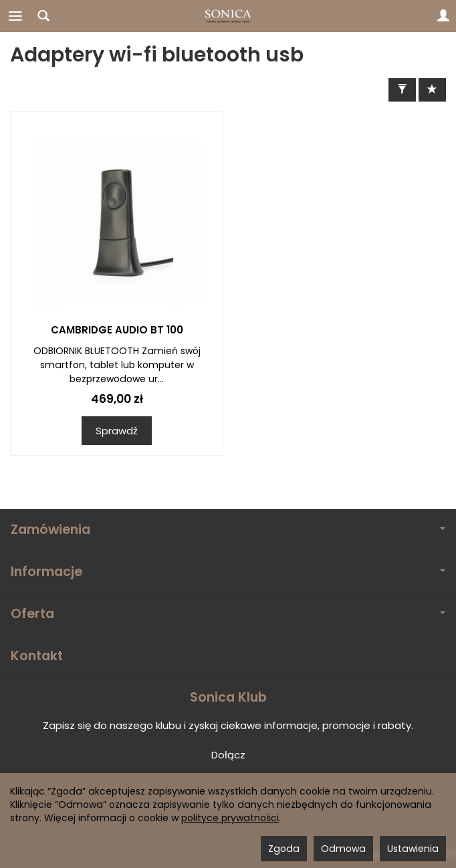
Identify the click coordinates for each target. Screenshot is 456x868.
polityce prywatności (230, 818)
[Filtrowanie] (402, 90)
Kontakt (37, 656)
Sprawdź (117, 431)
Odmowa (343, 849)
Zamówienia (228, 530)
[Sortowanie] (432, 90)
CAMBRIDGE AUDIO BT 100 (117, 330)
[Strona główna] (228, 16)
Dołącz (228, 755)
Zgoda (284, 849)
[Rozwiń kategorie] (15, 16)
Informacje (228, 572)
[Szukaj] (43, 16)
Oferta (228, 614)
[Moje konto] (443, 16)
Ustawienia (413, 849)
